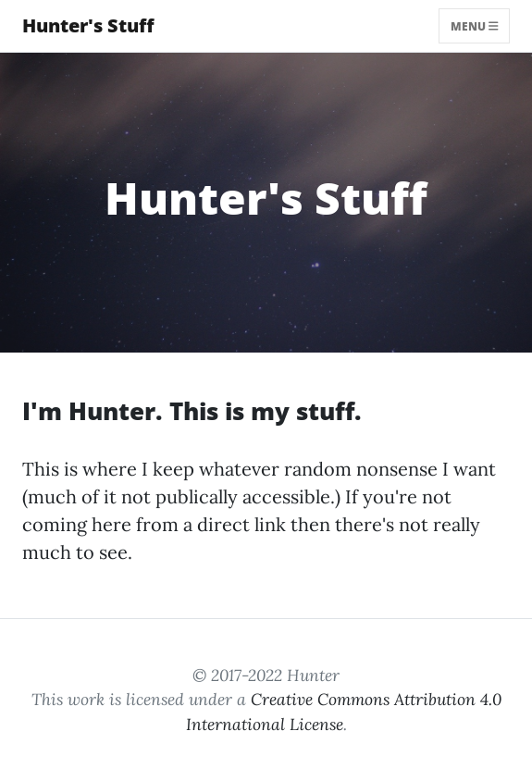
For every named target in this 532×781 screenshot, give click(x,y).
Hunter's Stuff (88, 25)
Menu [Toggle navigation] (475, 25)
